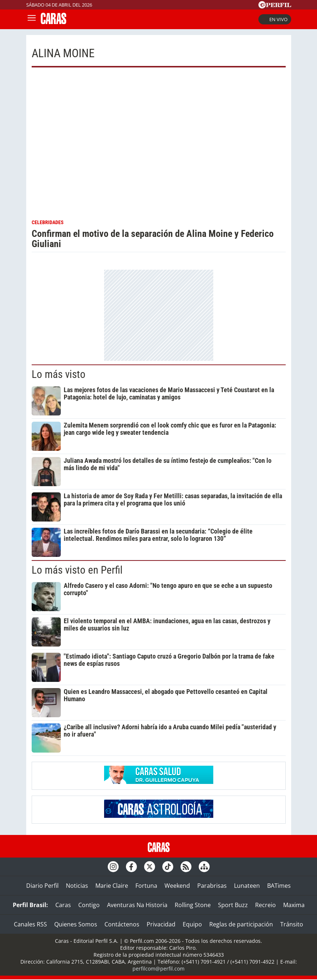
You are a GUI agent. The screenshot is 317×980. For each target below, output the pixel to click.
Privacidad (161, 924)
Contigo (89, 905)
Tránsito (292, 924)
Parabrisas (212, 886)
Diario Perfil (42, 886)
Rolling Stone (193, 905)
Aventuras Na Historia (137, 905)
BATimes (279, 886)
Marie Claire (112, 886)
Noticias (77, 886)
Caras (63, 905)
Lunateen (247, 886)
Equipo (192, 924)
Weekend (177, 886)
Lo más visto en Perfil (77, 570)
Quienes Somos (76, 924)
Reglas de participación (241, 924)
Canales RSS (30, 924)
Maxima (294, 905)
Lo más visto (59, 374)
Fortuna (146, 886)
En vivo (275, 19)
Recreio (266, 905)
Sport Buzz (233, 905)
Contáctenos (122, 924)
